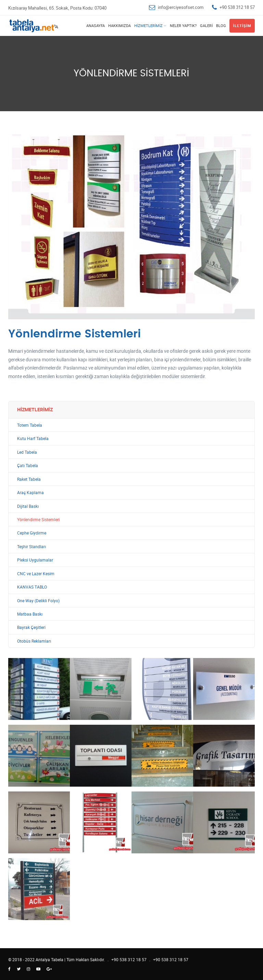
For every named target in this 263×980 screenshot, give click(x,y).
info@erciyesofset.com (181, 7)
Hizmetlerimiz (148, 25)
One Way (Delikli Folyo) (38, 601)
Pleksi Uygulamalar (35, 560)
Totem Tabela (30, 425)
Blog (221, 25)
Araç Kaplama (30, 493)
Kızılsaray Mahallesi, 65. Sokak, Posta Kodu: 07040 (57, 8)
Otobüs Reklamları (34, 641)
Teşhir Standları (32, 547)
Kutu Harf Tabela (33, 439)
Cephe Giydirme (32, 533)
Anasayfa (96, 25)
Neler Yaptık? (183, 25)
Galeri (206, 25)
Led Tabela (27, 452)
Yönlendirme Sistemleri (38, 520)
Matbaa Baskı (30, 614)
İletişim (242, 25)
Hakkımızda (120, 25)
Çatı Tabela (28, 466)
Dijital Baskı (28, 506)
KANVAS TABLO (32, 587)
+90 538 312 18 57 (237, 7)
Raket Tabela (29, 479)
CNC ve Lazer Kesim (36, 574)
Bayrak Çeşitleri (31, 627)
